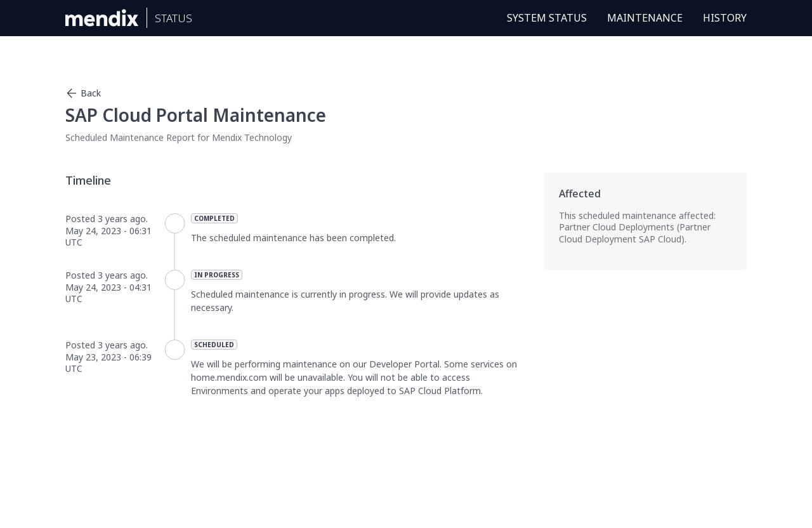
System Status (547, 18)
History (725, 18)
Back (83, 93)
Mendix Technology (252, 137)
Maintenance (645, 18)
